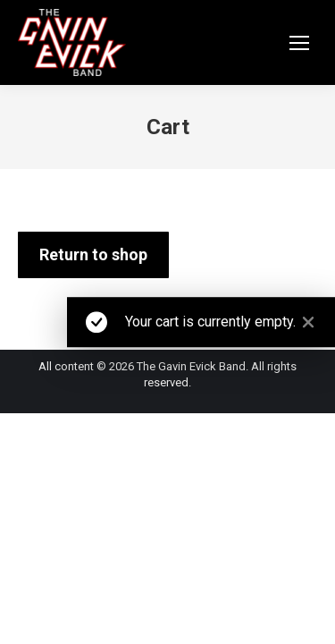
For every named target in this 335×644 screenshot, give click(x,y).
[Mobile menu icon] (299, 43)
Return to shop (93, 254)
